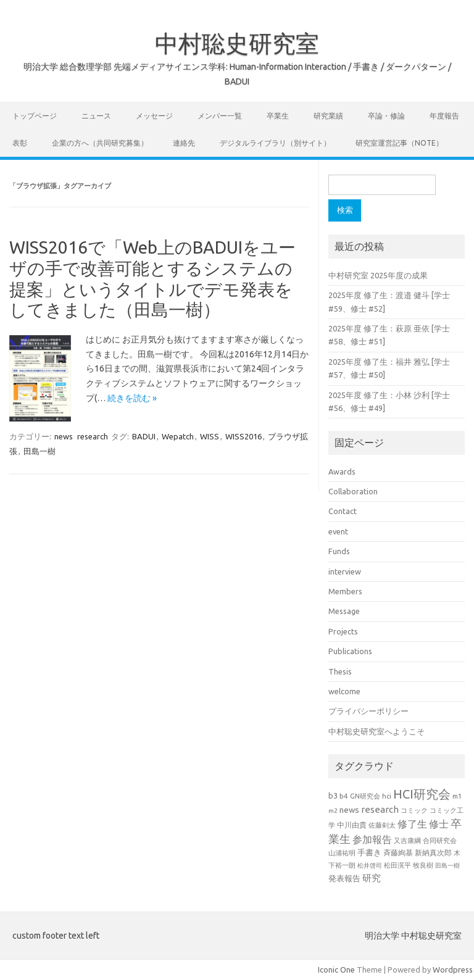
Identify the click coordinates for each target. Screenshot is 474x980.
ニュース (96, 116)
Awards (342, 471)
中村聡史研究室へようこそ (376, 731)
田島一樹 (39, 451)
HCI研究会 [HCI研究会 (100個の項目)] (422, 794)
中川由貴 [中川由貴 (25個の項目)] (352, 825)
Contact (343, 511)
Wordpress (453, 970)
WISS (210, 436)
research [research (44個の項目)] (380, 809)
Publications (350, 651)
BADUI (144, 436)
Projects (343, 631)
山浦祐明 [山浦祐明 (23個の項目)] (342, 853)
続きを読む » (132, 398)
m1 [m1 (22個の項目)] (457, 796)
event (338, 531)
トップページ (35, 116)
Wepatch (178, 436)
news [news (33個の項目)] (349, 810)
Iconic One (336, 970)
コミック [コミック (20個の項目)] (414, 810)
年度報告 (444, 116)
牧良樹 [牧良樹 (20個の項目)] (423, 865)
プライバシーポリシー (368, 711)
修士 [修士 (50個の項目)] (439, 824)
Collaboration (353, 491)
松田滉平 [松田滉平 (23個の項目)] (397, 865)
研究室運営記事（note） (399, 143)
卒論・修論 (386, 116)
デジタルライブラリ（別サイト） (275, 143)
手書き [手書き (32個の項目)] (369, 853)
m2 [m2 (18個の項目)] (333, 811)
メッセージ (154, 116)
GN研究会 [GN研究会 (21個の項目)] (365, 796)
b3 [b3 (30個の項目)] (333, 795)
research (93, 436)
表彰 (20, 143)
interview (345, 571)
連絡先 (184, 143)
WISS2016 (243, 436)
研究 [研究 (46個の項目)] (372, 878)
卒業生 (278, 116)
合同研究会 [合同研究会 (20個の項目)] (440, 841)
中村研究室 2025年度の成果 (378, 275)
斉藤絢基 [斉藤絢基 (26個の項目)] (398, 853)
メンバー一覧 (220, 116)
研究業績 (328, 116)
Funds (339, 551)
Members (345, 591)
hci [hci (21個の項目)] (387, 796)
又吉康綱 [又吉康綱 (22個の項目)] (407, 841)
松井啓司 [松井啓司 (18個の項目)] (370, 866)
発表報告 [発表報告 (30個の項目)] (344, 878)
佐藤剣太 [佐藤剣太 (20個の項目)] (382, 825)
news (64, 436)
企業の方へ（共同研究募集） (100, 143)
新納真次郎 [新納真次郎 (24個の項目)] (433, 853)
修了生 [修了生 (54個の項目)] (412, 824)
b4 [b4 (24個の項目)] (344, 796)
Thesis (340, 671)
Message (344, 611)
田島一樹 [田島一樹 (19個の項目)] (447, 865)
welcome (344, 691)
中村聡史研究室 (237, 43)
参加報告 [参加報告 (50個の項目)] (372, 839)
